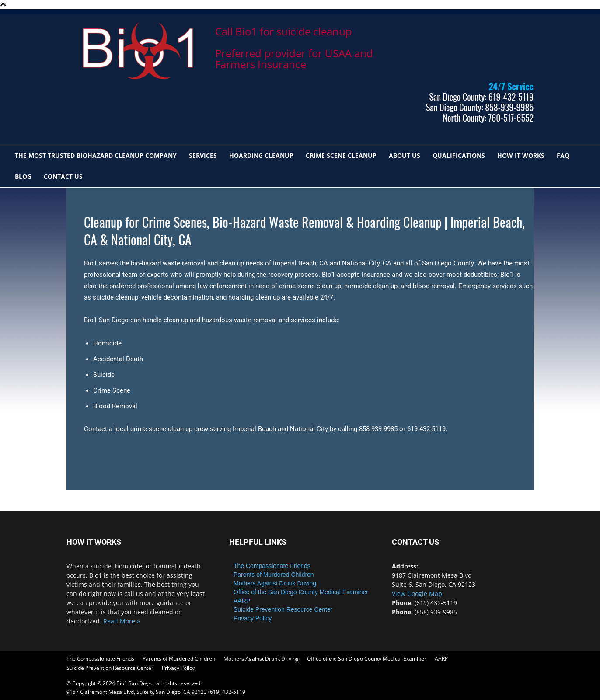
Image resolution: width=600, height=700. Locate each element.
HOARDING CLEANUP (261, 155)
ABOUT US (405, 155)
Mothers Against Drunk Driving (275, 583)
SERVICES (203, 155)
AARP (242, 601)
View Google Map (417, 594)
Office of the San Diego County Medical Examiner (301, 592)
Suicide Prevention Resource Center (283, 609)
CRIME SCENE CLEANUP (341, 155)
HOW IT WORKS (521, 155)
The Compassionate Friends (272, 566)
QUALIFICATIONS (459, 155)
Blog (23, 176)
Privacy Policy (253, 618)
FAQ (563, 155)
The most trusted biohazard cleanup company (96, 155)
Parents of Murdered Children (274, 575)
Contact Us (63, 176)
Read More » (122, 621)
